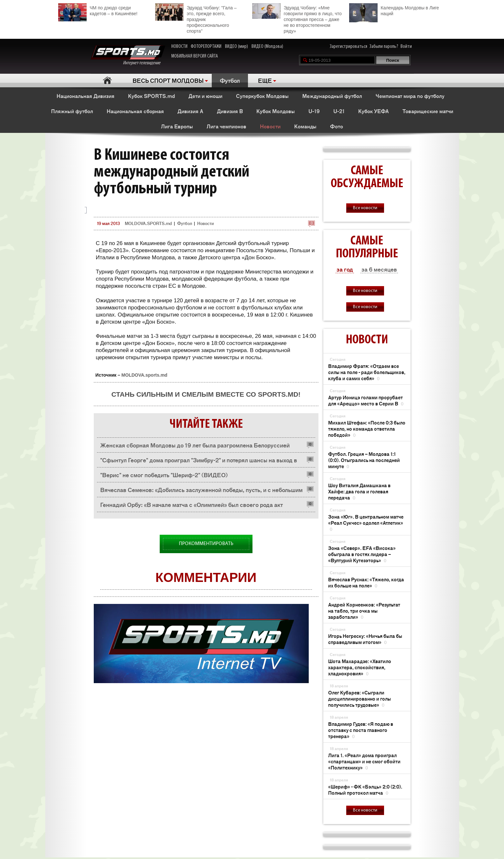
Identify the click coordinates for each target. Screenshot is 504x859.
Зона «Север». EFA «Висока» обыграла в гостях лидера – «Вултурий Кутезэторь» (362, 554)
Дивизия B (230, 111)
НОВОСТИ (179, 47)
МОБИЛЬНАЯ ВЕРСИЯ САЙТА (195, 56)
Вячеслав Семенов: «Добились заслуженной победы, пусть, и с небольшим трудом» (201, 491)
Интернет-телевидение (128, 55)
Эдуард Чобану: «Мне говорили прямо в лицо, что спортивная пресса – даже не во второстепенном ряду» (297, 18)
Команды (305, 126)
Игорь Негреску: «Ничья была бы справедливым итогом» (365, 639)
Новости (270, 126)
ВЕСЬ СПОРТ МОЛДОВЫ (168, 80)
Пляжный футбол (72, 111)
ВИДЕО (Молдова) (267, 47)
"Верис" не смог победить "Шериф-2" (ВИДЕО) (164, 475)
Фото (337, 126)
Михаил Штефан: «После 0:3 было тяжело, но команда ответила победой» (367, 429)
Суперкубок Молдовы (262, 96)
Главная (107, 80)
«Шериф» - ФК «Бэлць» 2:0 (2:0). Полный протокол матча (365, 789)
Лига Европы (177, 126)
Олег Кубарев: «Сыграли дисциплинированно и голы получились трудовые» (359, 698)
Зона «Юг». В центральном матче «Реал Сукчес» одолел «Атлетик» (366, 523)
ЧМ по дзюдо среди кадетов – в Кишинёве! (98, 10)
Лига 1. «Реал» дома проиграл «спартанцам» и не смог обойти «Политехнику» (364, 761)
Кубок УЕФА (374, 111)
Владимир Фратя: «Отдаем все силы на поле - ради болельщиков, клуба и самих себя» (367, 372)
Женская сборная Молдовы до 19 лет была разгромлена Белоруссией (195, 445)
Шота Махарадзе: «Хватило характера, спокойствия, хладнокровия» (360, 667)
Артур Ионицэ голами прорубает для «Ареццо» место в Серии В (366, 400)
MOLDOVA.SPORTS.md (148, 223)
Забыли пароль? (384, 47)
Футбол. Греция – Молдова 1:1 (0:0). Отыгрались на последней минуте (364, 460)
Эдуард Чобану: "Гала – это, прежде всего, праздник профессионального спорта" (196, 18)
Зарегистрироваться (349, 47)
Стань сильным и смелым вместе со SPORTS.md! (206, 394)
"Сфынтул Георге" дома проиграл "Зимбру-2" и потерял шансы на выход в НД (199, 462)
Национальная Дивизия (86, 96)
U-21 (339, 111)
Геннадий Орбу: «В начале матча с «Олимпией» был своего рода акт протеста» (192, 506)
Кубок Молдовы (276, 111)
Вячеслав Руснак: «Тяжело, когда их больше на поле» (366, 582)
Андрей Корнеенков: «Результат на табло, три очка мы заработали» (364, 611)
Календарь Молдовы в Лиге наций (394, 10)
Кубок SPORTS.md (151, 96)
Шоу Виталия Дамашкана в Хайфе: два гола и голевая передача (359, 491)
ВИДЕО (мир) (236, 47)
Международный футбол (332, 96)
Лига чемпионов (226, 126)
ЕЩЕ (265, 80)
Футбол (230, 80)
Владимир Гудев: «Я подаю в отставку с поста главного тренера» (361, 730)
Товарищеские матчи (428, 111)
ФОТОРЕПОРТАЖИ (206, 47)
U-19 (314, 111)
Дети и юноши (205, 96)
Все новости (365, 208)
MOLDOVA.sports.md (145, 375)
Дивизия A (190, 111)
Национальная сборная (135, 111)
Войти (406, 47)
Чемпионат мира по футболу (410, 96)
